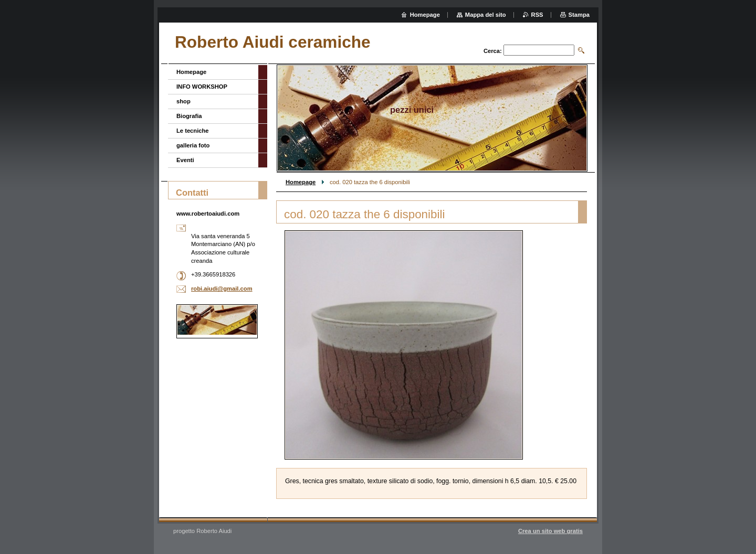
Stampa (579, 15)
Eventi (185, 160)
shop (183, 101)
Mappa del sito (486, 15)
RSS (537, 15)
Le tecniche (193, 131)
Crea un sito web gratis (550, 531)
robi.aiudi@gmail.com (222, 289)
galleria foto (193, 145)
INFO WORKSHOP (202, 87)
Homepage (301, 182)
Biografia (189, 116)
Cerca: (493, 51)
